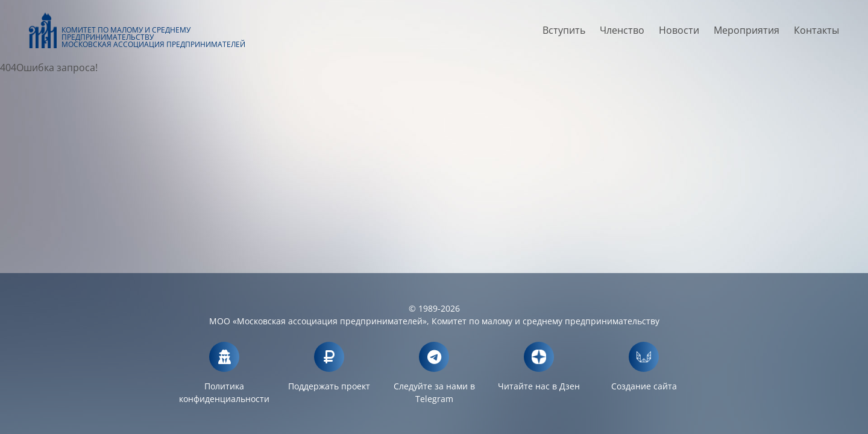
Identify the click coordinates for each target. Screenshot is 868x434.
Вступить (564, 34)
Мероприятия (747, 34)
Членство (622, 34)
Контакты (816, 34)
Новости (679, 34)
